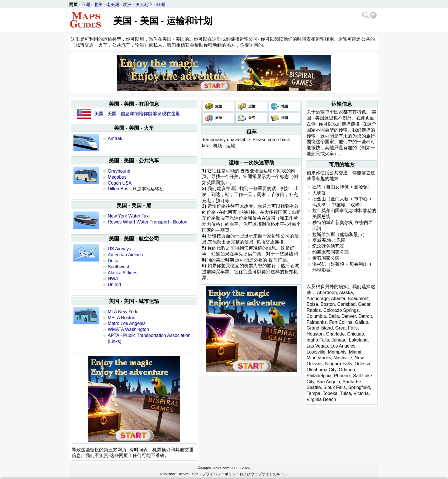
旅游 (218, 118)
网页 (73, 4)
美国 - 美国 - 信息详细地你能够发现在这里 (137, 114)
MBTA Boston (122, 318)
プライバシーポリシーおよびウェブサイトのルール (245, 474)
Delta (113, 261)
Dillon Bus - (119, 189)
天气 (251, 118)
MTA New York (123, 312)
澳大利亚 (144, 4)
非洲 (161, 4)
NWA (113, 279)
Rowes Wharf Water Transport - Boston (148, 222)
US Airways (119, 249)
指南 (284, 118)
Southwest (118, 267)
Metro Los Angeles (127, 323)
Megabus (117, 177)
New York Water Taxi (129, 216)
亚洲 (86, 4)
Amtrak (115, 138)
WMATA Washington (128, 329)
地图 (284, 106)
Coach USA (120, 183)
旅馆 (218, 106)
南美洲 (113, 4)
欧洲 (127, 4)
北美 (98, 4)
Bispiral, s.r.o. (188, 474)
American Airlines (125, 255)
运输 (251, 106)
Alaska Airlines (123, 273)
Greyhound (119, 171)
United (114, 285)
